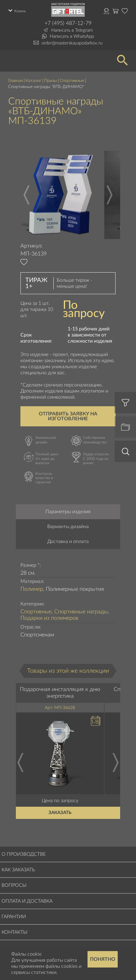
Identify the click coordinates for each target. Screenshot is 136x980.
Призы (51, 81)
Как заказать (18, 870)
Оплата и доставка (27, 901)
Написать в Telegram (72, 30)
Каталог (34, 81)
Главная (16, 81)
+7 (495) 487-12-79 (68, 23)
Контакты (14, 932)
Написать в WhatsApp (72, 36)
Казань (20, 11)
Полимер (32, 589)
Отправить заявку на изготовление (68, 416)
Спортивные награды (81, 612)
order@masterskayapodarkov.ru (72, 43)
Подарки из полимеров (49, 618)
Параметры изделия (68, 512)
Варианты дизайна (68, 527)
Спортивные (72, 81)
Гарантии (14, 917)
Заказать (60, 813)
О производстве (24, 854)
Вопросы (14, 885)
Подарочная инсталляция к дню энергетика (60, 693)
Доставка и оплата (68, 541)
